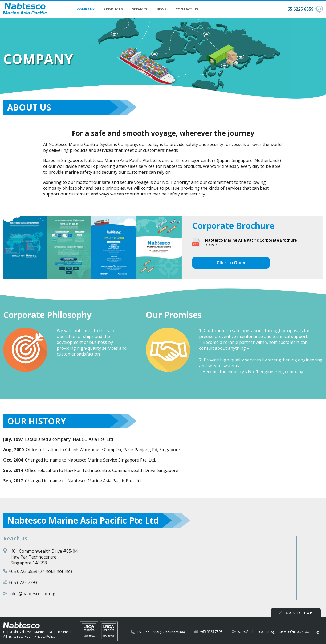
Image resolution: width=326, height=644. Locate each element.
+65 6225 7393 (23, 582)
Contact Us (187, 9)
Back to (296, 613)
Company (86, 9)
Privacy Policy (45, 636)
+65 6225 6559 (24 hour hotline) (40, 571)
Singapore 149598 (29, 563)
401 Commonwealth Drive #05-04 (44, 551)
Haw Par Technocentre (34, 557)
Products (113, 9)
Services (140, 9)
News (161, 9)
